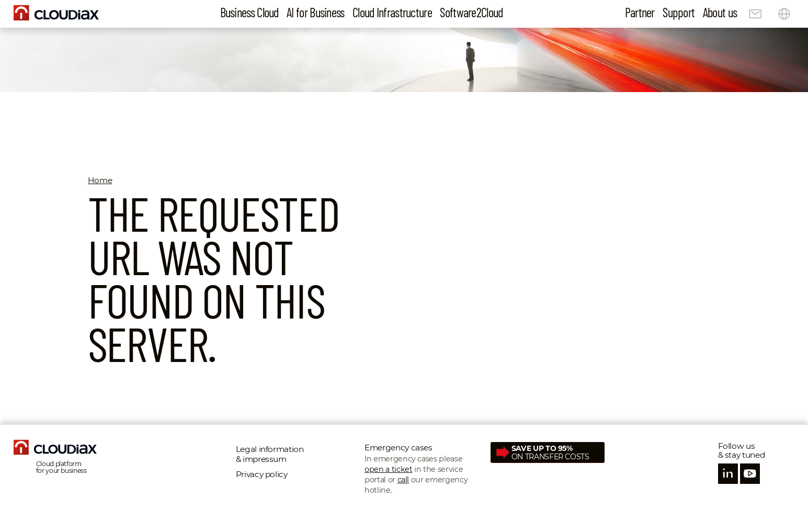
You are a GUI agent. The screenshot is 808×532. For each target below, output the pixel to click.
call (403, 480)
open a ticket (388, 469)
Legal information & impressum (270, 454)
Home (100, 180)
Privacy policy (262, 474)
